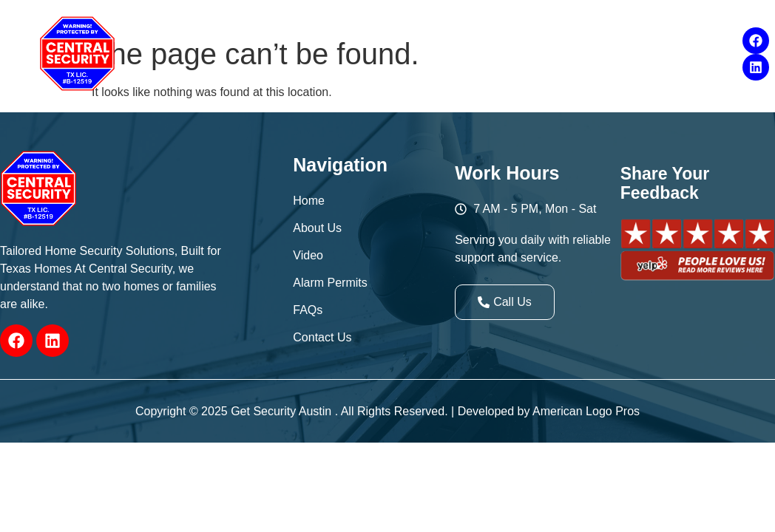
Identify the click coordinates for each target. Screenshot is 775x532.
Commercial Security (427, 35)
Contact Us (435, 73)
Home (200, 35)
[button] (200, 35)
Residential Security (294, 35)
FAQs (674, 35)
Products (524, 35)
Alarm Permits (605, 35)
